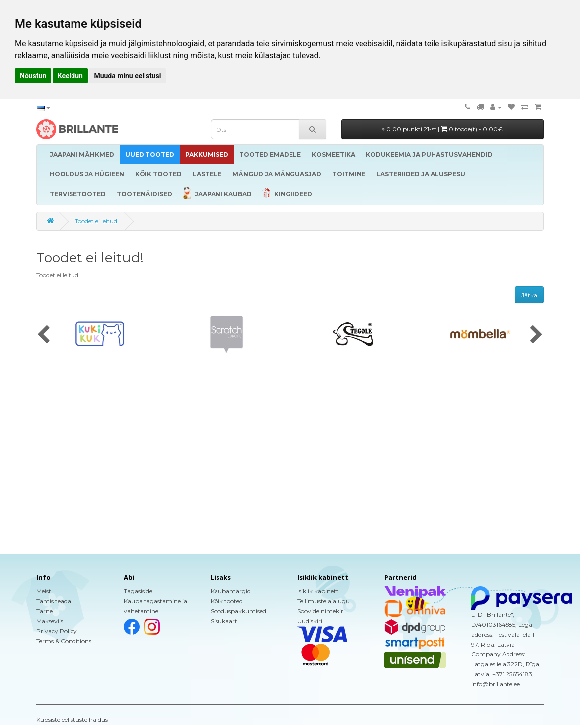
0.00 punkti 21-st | (442, 129)
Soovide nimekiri (321, 611)
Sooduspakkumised (238, 611)
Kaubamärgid (231, 591)
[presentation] (43, 335)
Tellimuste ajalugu (324, 601)
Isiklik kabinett (318, 591)
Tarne (44, 611)
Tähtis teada (54, 601)
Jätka (529, 295)
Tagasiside (138, 591)
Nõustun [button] (33, 76)
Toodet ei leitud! (97, 221)
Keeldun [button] (70, 76)
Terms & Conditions (64, 641)
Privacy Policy (57, 631)
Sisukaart (224, 621)
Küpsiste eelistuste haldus (72, 719)
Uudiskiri (310, 621)
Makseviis (50, 621)
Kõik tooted (227, 601)
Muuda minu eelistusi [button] (127, 76)
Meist (44, 591)
